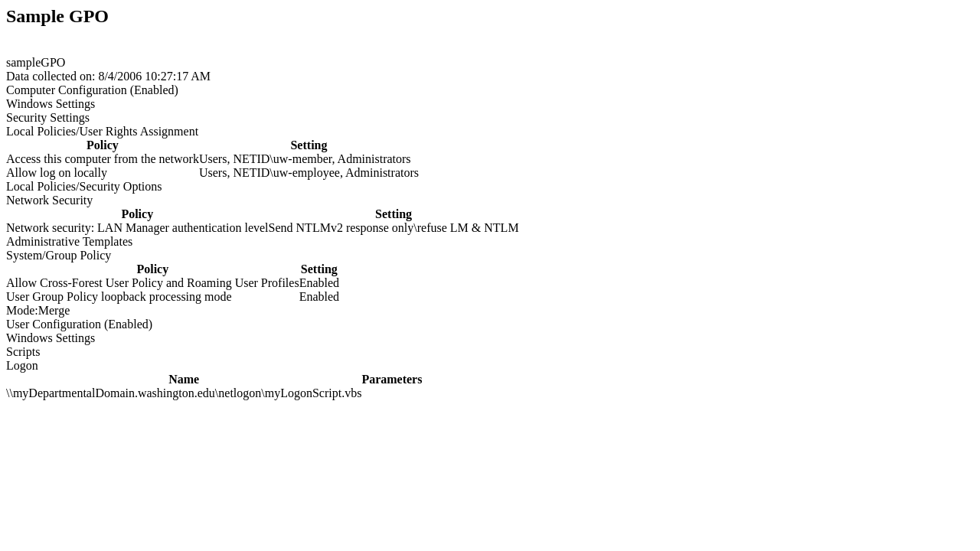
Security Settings (48, 117)
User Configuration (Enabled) (79, 324)
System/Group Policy (59, 255)
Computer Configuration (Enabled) (92, 90)
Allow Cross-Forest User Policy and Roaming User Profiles (153, 283)
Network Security (49, 200)
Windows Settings (51, 104)
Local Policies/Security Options (84, 186)
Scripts (23, 352)
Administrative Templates (69, 241)
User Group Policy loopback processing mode (119, 297)
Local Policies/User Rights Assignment (102, 131)
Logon (22, 365)
